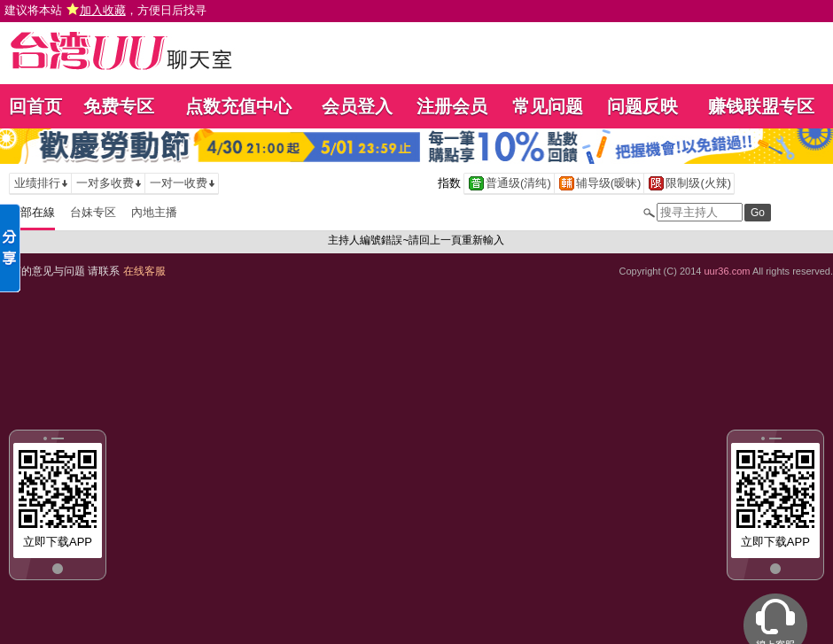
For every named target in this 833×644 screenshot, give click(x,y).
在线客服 (144, 271)
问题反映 (642, 106)
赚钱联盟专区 (761, 106)
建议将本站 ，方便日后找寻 (105, 10)
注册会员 (452, 106)
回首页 (35, 106)
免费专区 (119, 106)
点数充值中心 (238, 106)
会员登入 (357, 106)
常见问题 (548, 106)
